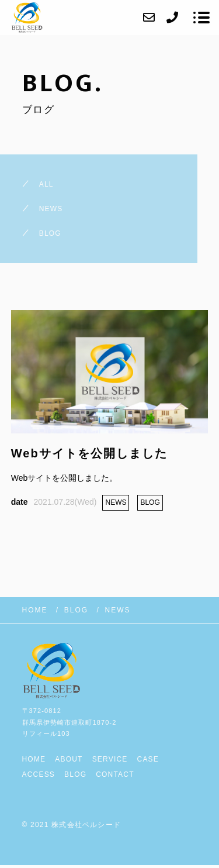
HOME (34, 759)
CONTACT (115, 774)
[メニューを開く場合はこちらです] (201, 18)
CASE (148, 759)
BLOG (75, 774)
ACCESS (39, 774)
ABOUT (69, 759)
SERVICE (110, 759)
